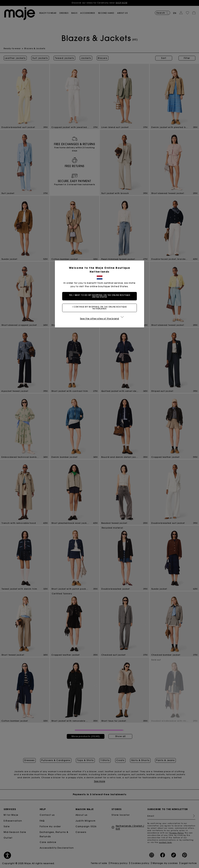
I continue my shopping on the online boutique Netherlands (99, 308)
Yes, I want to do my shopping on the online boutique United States (100, 296)
